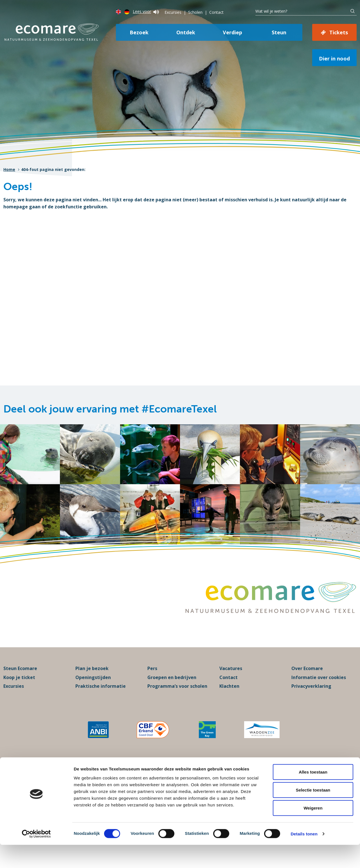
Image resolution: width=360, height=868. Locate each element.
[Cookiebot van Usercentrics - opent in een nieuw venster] (36, 857)
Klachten (229, 699)
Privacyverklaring (311, 699)
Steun (279, 32)
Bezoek (139, 32)
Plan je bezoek (92, 681)
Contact (216, 12)
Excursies (173, 12)
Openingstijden (93, 690)
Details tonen (304, 857)
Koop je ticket (19, 690)
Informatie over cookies (319, 690)
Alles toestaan (313, 795)
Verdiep (232, 32)
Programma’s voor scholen (177, 699)
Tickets (339, 32)
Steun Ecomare (20, 681)
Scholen (195, 12)
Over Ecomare (307, 681)
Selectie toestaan (313, 813)
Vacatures (231, 681)
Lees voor (146, 11)
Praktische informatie (101, 699)
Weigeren (313, 831)
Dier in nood (334, 58)
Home (9, 169)
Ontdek (186, 32)
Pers (152, 681)
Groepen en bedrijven (172, 690)
